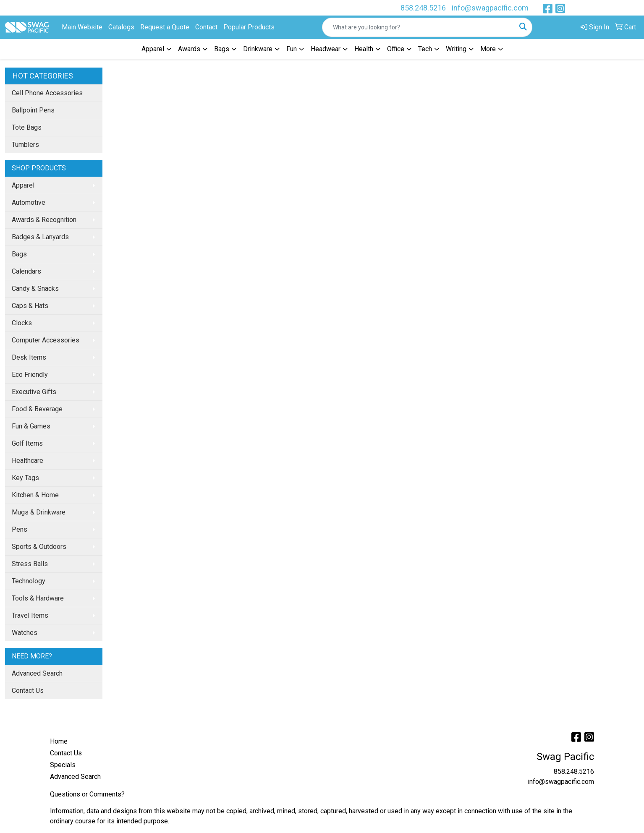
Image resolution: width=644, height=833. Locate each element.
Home (59, 741)
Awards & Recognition (44, 220)
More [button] (488, 49)
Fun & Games (31, 426)
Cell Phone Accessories (47, 93)
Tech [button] (425, 49)
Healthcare (27, 461)
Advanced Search (37, 673)
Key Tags (25, 478)
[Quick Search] (418, 27)
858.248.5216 (423, 8)
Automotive (29, 202)
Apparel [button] (153, 49)
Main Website (82, 27)
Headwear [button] (326, 49)
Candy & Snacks (35, 289)
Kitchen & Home (35, 495)
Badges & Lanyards (40, 237)
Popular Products (249, 27)
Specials (63, 765)
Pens (20, 529)
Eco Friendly (30, 375)
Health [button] (364, 49)
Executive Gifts (34, 392)
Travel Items (30, 615)
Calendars (26, 271)
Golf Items (27, 443)
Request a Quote (165, 27)
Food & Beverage (37, 409)
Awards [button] (189, 49)
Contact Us (28, 691)
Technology (29, 581)
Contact (206, 27)
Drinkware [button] (258, 49)
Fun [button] (292, 49)
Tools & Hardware (38, 598)
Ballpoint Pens (33, 110)
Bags (19, 254)
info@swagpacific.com (490, 8)
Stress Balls (30, 564)
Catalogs (121, 27)
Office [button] (396, 49)
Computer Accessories (46, 340)
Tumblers (25, 145)
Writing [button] (456, 49)
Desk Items (29, 357)
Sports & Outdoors (39, 547)
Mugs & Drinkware (39, 512)
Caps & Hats (30, 306)
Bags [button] (222, 49)
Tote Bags (27, 127)
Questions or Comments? (87, 794)
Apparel (23, 185)
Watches (25, 633)
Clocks (22, 323)
